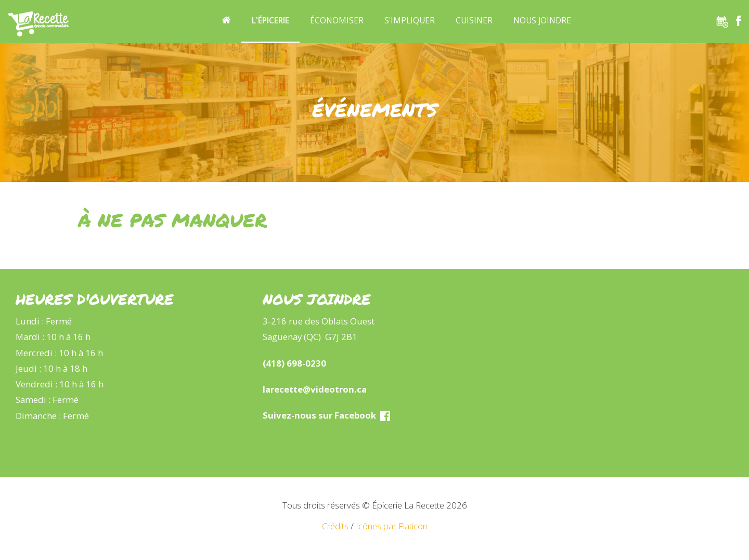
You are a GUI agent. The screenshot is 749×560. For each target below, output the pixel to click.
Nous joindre (542, 21)
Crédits (335, 526)
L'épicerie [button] (270, 21)
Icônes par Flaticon (392, 526)
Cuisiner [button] (474, 21)
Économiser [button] (337, 21)
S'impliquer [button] (410, 21)
